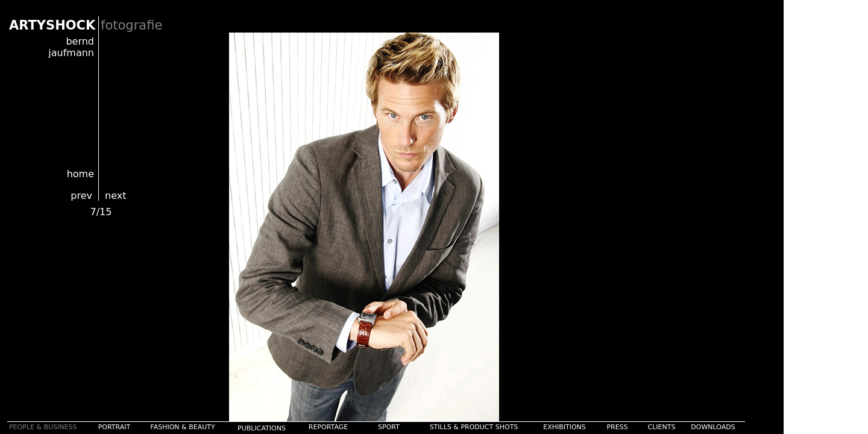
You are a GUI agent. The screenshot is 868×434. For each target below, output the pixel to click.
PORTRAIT (115, 427)
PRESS (617, 427)
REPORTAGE (328, 427)
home (80, 174)
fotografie (131, 25)
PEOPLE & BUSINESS (43, 427)
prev (81, 196)
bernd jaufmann (71, 47)
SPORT (389, 427)
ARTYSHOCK (52, 25)
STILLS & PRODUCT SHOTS (474, 427)
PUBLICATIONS (262, 428)
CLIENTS (662, 427)
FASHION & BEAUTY (182, 427)
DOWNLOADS (713, 427)
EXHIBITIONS (565, 427)
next (115, 196)
